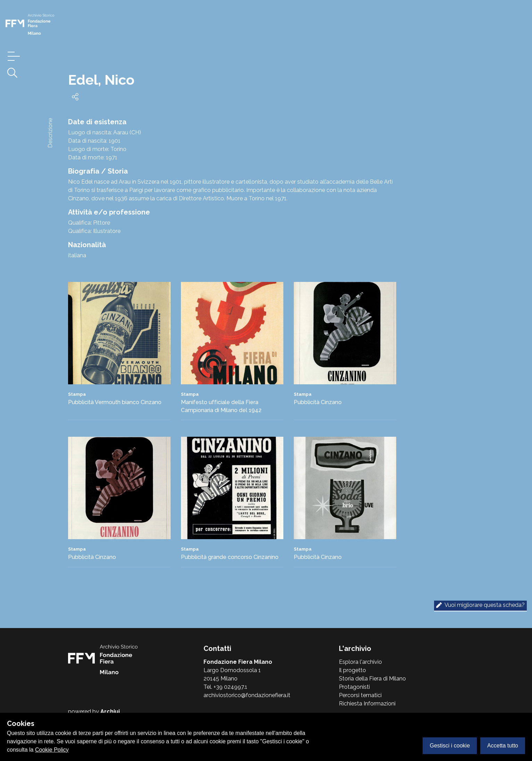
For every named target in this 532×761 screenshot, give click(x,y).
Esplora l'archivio (360, 662)
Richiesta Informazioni (367, 704)
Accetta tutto (503, 746)
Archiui (110, 712)
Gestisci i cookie (450, 746)
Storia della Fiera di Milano (372, 679)
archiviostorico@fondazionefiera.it (247, 695)
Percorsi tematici (360, 695)
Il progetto (352, 670)
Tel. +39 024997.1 (225, 687)
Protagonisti (354, 687)
